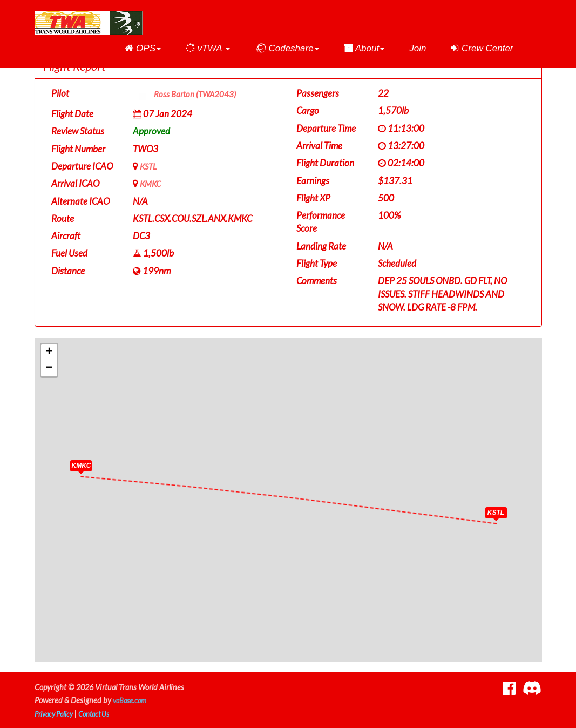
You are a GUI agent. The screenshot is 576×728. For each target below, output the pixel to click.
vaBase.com (132, 700)
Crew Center (482, 48)
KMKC (152, 183)
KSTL (150, 166)
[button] (143, 49)
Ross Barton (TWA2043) (201, 94)
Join (418, 48)
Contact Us (102, 714)
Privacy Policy (57, 714)
